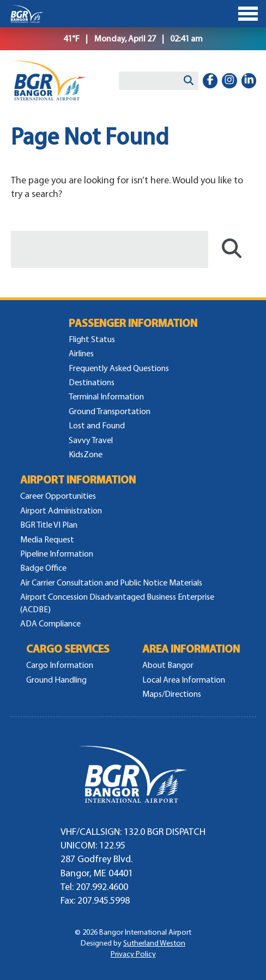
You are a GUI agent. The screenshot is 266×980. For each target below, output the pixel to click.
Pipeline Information (57, 554)
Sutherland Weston (154, 943)
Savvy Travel (91, 440)
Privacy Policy (133, 954)
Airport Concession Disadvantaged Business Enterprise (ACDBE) (117, 603)
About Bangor (168, 665)
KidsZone (86, 454)
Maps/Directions (172, 694)
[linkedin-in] (249, 81)
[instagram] (229, 81)
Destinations (92, 382)
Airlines (81, 353)
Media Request (47, 539)
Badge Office (43, 568)
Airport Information (78, 480)
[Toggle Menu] (133, 14)
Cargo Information (60, 665)
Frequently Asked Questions (119, 368)
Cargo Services (68, 649)
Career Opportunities (58, 496)
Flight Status (92, 339)
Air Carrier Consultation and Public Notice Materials (111, 582)
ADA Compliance (50, 623)
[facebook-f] (210, 81)
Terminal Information (106, 396)
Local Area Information (184, 680)
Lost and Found (97, 425)
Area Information (191, 649)
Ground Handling (56, 680)
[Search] (189, 81)
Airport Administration (61, 510)
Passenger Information (133, 323)
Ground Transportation (110, 411)
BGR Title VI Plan (49, 525)
